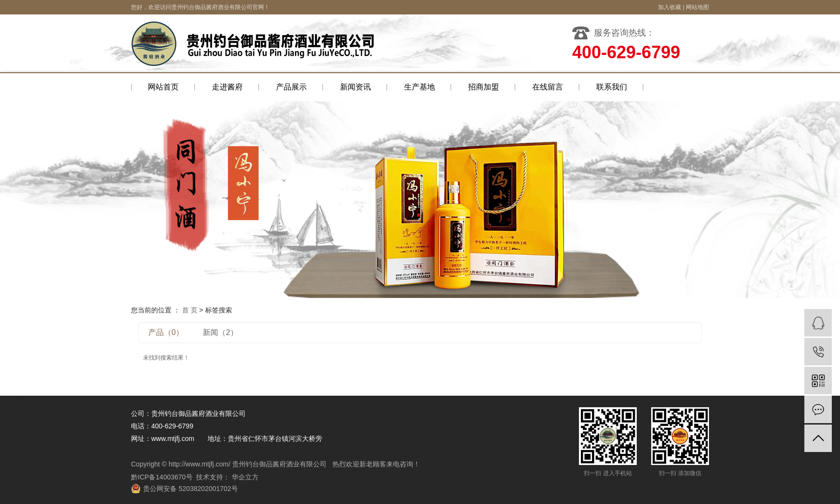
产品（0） (166, 332)
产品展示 (291, 87)
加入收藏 (669, 7)
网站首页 (163, 87)
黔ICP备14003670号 (162, 477)
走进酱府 (227, 87)
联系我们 (612, 87)
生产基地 (420, 87)
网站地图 (697, 7)
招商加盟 (484, 87)
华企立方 (244, 477)
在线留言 (548, 87)
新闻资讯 (355, 87)
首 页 (190, 310)
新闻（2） (220, 332)
